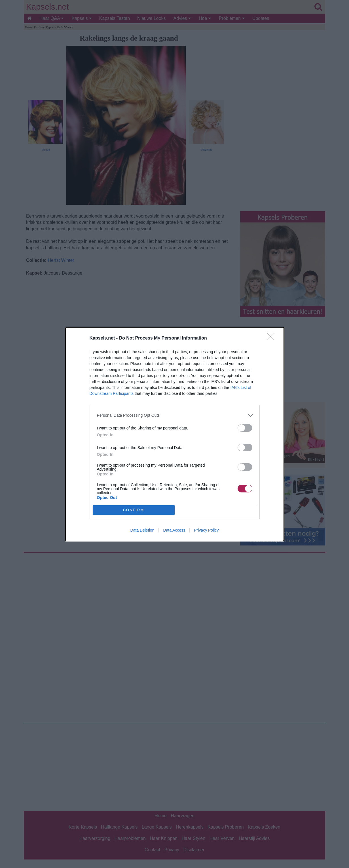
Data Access (174, 530)
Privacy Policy (206, 530)
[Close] (273, 338)
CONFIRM (134, 510)
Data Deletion (142, 530)
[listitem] (175, 415)
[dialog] (175, 434)
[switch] (245, 428)
